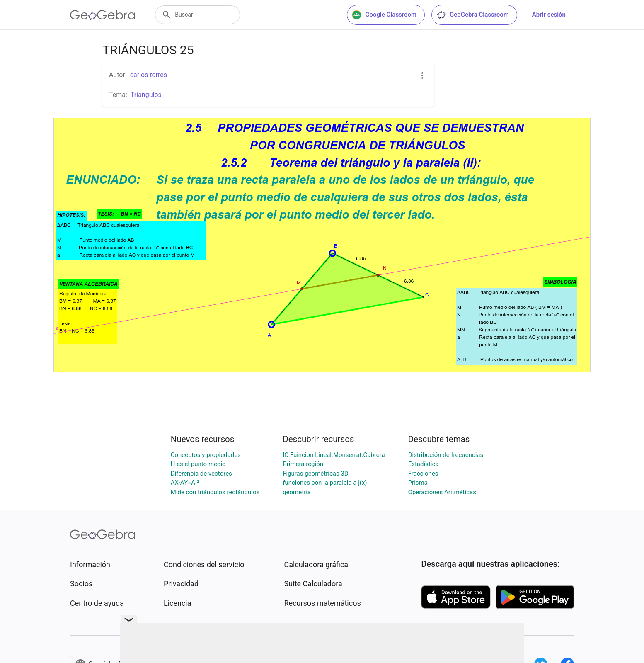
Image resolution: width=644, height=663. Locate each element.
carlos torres (149, 75)
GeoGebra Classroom (473, 15)
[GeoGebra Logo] (103, 15)
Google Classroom (384, 15)
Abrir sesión (549, 15)
